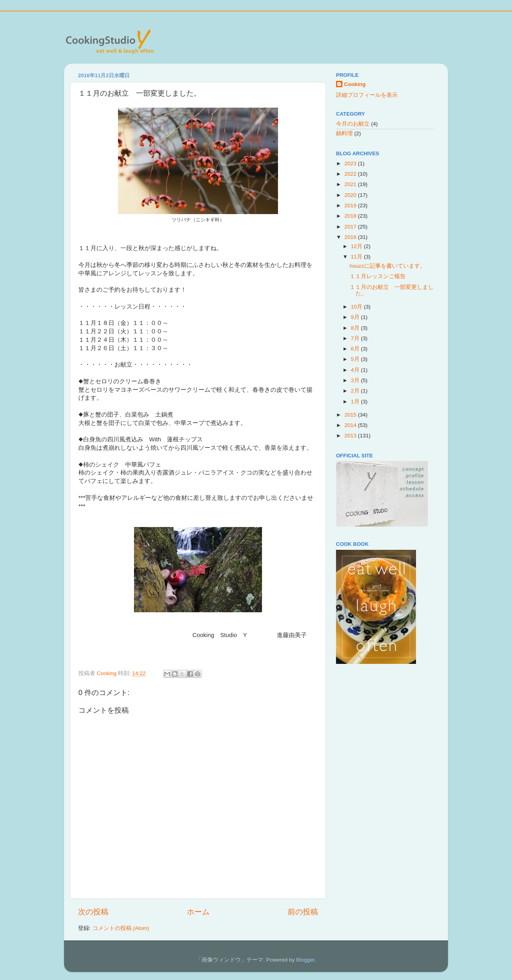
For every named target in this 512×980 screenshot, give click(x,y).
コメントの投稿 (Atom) (121, 928)
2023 (351, 163)
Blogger (305, 960)
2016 (351, 237)
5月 (356, 359)
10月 (357, 307)
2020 (351, 195)
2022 (351, 174)
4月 (356, 370)
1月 (356, 402)
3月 (356, 380)
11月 (357, 257)
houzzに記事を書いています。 (388, 266)
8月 (356, 328)
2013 (351, 436)
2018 (351, 216)
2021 (351, 184)
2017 (351, 227)
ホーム (198, 912)
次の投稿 (93, 912)
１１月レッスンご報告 (378, 276)
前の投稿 (303, 912)
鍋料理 (344, 133)
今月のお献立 (353, 124)
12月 (357, 246)
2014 (351, 425)
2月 (356, 391)
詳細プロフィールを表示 (367, 95)
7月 (356, 338)
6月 (356, 349)
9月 (356, 317)
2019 (351, 205)
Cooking (355, 84)
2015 (351, 415)
